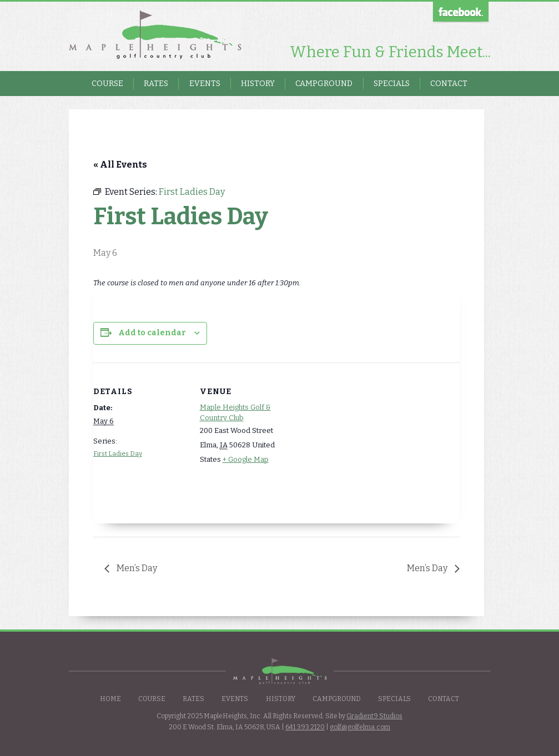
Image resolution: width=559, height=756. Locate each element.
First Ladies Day (118, 453)
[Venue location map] (365, 439)
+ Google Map (246, 459)
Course (107, 84)
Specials (392, 84)
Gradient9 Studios (374, 716)
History (258, 84)
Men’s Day (136, 568)
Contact (449, 84)
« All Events (120, 165)
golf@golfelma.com (360, 727)
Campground (324, 84)
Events (205, 84)
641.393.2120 (305, 727)
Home (110, 699)
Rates (156, 84)
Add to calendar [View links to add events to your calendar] (152, 333)
